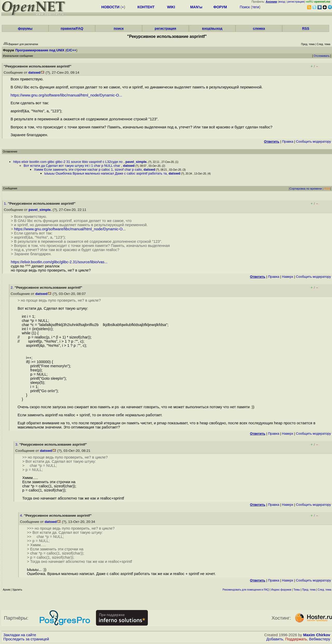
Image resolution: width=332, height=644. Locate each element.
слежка (259, 28)
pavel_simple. (136, 162)
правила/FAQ (72, 28)
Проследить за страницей (26, 639)
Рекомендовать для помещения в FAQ (246, 590)
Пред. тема (309, 590)
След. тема (324, 590)
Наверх (288, 277)
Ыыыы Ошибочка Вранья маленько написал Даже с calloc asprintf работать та (106, 173)
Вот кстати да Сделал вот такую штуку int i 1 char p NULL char (72, 166)
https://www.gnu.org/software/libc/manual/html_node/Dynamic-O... (66, 95)
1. (6, 203)
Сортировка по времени (306, 189)
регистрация (296, 2)
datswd (34, 72)
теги (256, 7)
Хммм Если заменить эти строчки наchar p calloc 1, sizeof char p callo (88, 169)
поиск (119, 28)
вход (282, 2)
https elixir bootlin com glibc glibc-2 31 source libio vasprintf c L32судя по (68, 162)
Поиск (245, 7)
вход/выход (212, 28)
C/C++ (71, 50)
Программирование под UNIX (40, 50)
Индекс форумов (281, 590)
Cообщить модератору (313, 141)
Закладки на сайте (20, 635)
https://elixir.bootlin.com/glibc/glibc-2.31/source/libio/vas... (59, 262)
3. (17, 444)
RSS (306, 28)
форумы (25, 28)
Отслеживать (321, 56)
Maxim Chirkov (317, 635)
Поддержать (296, 639)
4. (22, 515)
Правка (288, 141)
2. (13, 288)
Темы (297, 590)
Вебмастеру (320, 639)
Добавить (275, 639)
